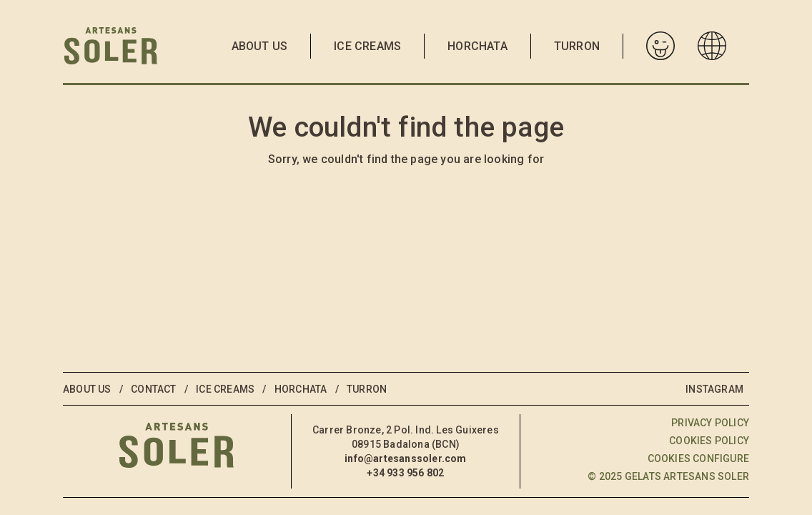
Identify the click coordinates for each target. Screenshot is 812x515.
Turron (577, 46)
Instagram (714, 389)
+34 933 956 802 (405, 473)
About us (260, 46)
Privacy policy (710, 423)
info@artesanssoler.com (405, 458)
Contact (153, 389)
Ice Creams (367, 46)
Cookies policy (709, 441)
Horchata (477, 46)
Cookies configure (698, 458)
